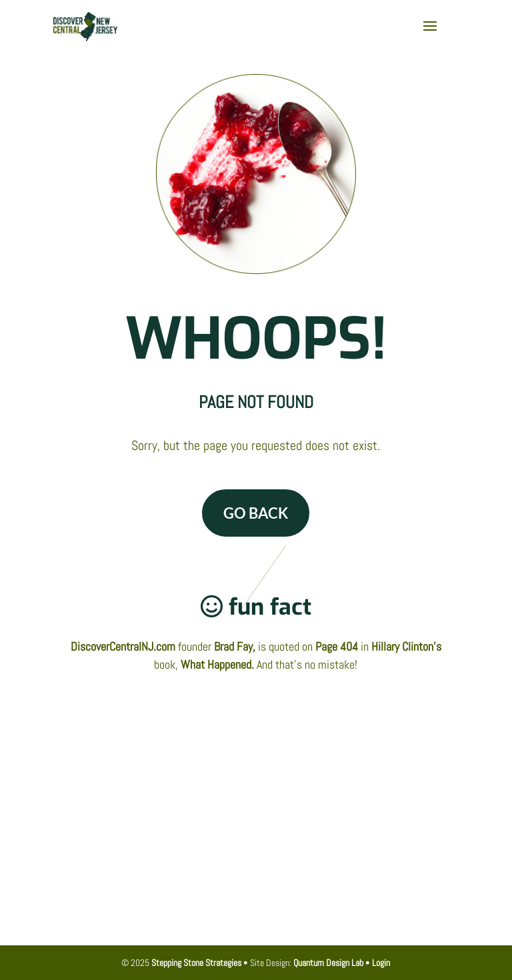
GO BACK (256, 513)
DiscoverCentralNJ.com (123, 646)
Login (381, 963)
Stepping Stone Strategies (196, 963)
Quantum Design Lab (328, 963)
